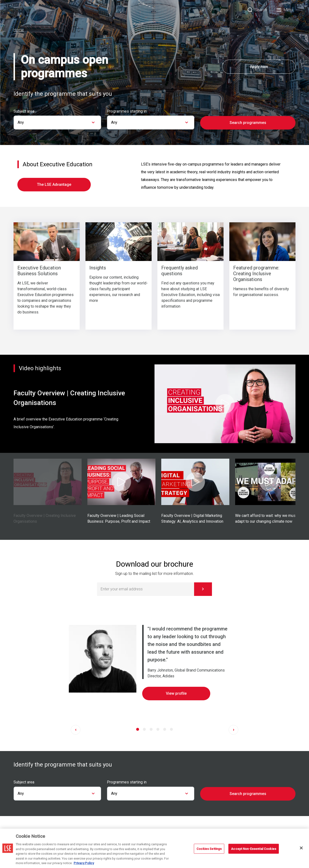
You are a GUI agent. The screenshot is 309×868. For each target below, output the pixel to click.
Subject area (24, 111)
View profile (176, 693)
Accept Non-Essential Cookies (254, 849)
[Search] (257, 10)
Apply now (259, 67)
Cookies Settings (209, 849)
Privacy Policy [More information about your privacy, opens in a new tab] (84, 863)
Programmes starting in (127, 111)
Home (19, 30)
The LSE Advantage (54, 184)
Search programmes (248, 123)
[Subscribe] (203, 589)
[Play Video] (225, 404)
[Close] (301, 848)
